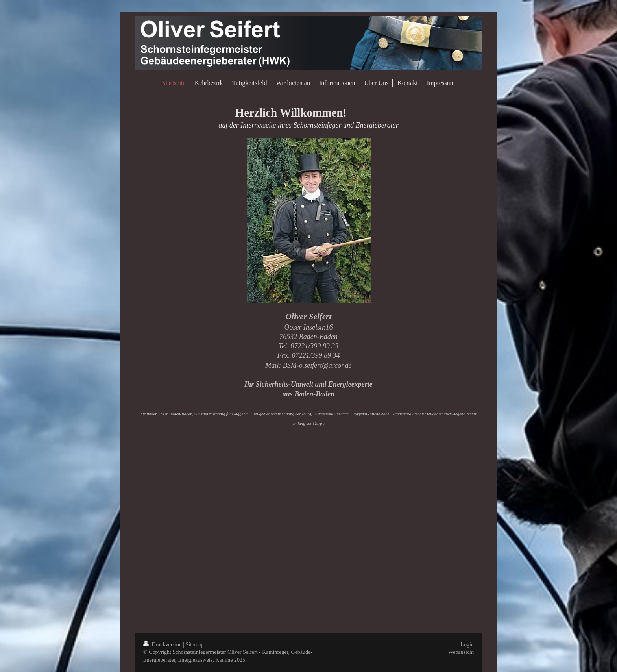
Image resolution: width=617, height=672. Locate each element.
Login (467, 645)
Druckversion (163, 645)
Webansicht (461, 652)
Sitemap (195, 645)
